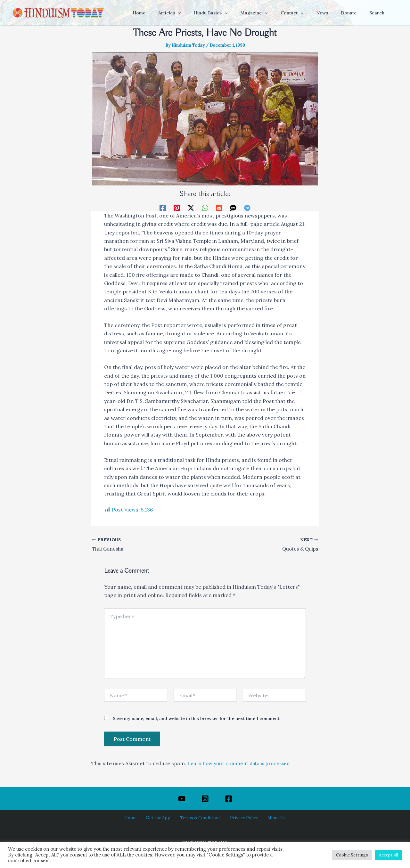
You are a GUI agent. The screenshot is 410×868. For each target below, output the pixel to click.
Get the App (161, 818)
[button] (203, 13)
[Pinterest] (177, 207)
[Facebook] (163, 207)
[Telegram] (247, 207)
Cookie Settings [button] (352, 855)
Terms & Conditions (200, 818)
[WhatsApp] (205, 207)
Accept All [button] (389, 855)
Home (136, 818)
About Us (270, 818)
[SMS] (233, 207)
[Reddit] (219, 207)
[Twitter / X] (191, 207)
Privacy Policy (241, 818)
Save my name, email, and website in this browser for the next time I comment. (197, 719)
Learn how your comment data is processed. (242, 764)
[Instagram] (205, 799)
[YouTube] (182, 799)
